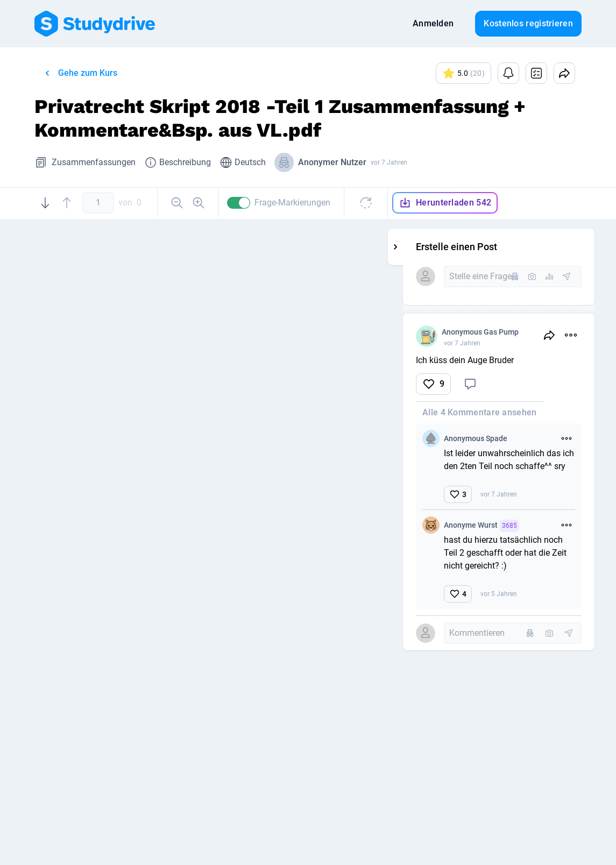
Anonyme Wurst (501, 526)
